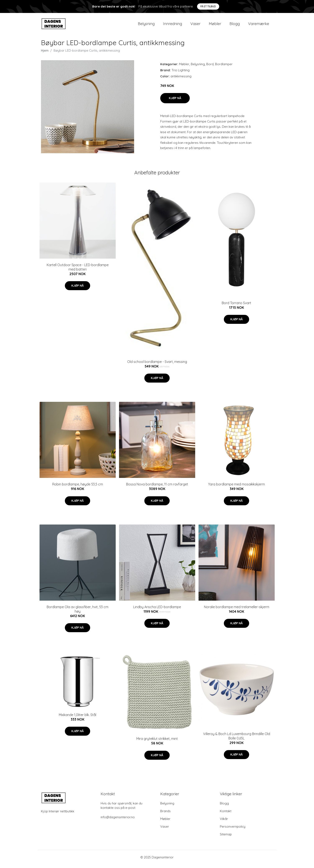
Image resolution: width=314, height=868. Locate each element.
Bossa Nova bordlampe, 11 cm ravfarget (157, 488)
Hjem (45, 54)
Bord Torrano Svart (236, 306)
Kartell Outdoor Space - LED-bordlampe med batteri (78, 271)
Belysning (146, 25)
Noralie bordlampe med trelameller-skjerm (237, 610)
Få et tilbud (208, 6)
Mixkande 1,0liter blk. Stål (78, 718)
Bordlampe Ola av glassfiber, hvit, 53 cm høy (78, 613)
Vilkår (224, 822)
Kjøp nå (175, 102)
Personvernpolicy (233, 830)
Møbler (215, 25)
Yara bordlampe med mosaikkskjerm (236, 488)
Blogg (235, 25)
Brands (165, 815)
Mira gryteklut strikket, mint (157, 742)
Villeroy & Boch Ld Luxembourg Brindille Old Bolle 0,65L (237, 740)
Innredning (172, 25)
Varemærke (259, 25)
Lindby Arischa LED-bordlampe (157, 610)
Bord (210, 68)
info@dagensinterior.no (118, 821)
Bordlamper (224, 68)
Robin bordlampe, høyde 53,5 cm (78, 488)
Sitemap (226, 838)
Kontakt (226, 815)
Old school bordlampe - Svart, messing (157, 365)
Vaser (195, 25)
